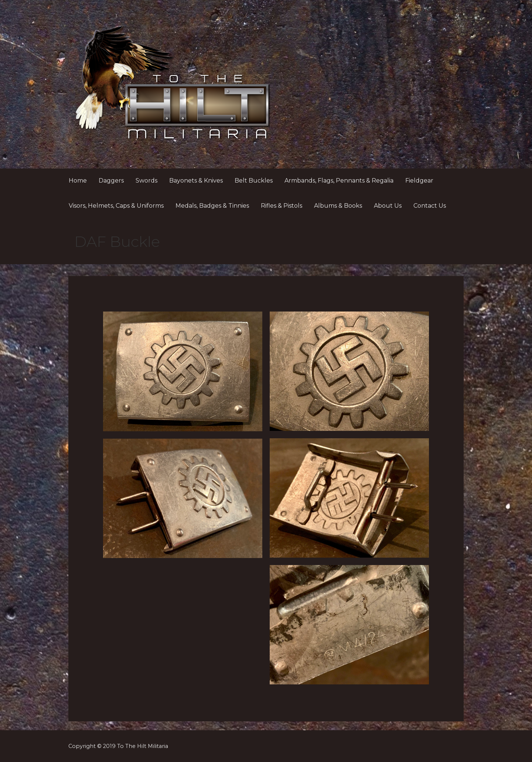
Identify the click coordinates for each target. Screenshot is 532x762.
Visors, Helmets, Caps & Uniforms (116, 206)
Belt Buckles (254, 181)
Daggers (111, 181)
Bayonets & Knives (196, 181)
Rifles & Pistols (282, 206)
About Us (388, 206)
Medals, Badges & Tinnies (212, 206)
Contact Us (430, 206)
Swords (146, 181)
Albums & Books (338, 206)
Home (78, 181)
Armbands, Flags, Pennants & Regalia (339, 181)
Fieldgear (419, 181)
